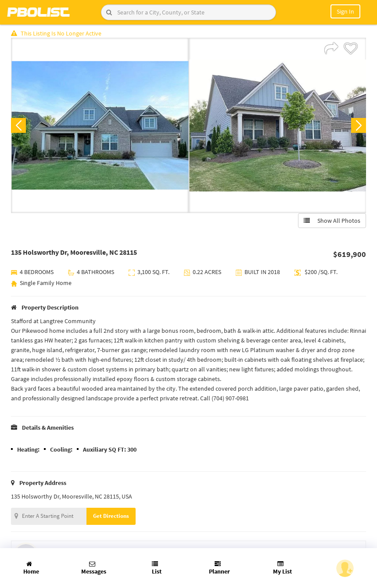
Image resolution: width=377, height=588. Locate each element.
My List (282, 568)
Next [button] (359, 125)
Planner (219, 568)
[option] (100, 125)
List (157, 568)
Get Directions (111, 516)
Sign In (345, 11)
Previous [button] (18, 125)
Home (31, 568)
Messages (94, 568)
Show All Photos (332, 221)
